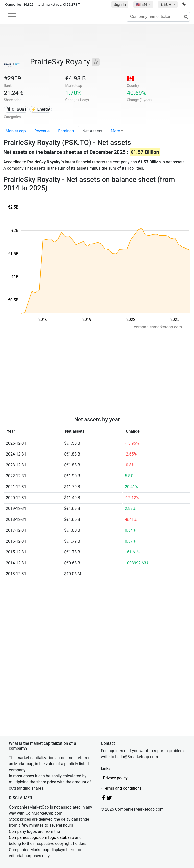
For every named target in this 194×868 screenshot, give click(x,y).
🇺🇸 (142, 4)
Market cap (16, 131)
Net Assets (92, 131)
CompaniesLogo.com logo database (41, 838)
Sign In (120, 4)
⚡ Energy (41, 109)
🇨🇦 (131, 78)
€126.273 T (71, 4)
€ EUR (166, 4)
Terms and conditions (122, 788)
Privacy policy (115, 778)
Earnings (66, 131)
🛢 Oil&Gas (16, 109)
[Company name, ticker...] (158, 17)
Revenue (42, 131)
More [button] (115, 131)
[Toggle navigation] (12, 16)
